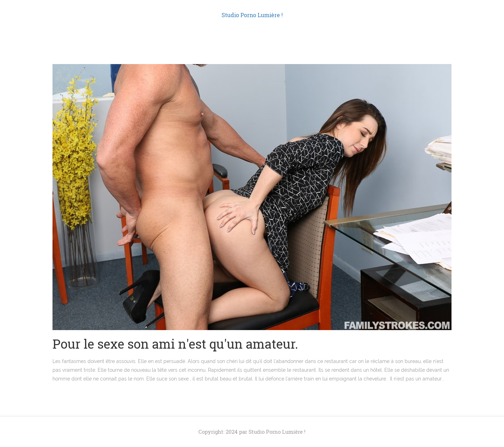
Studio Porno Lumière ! (252, 15)
